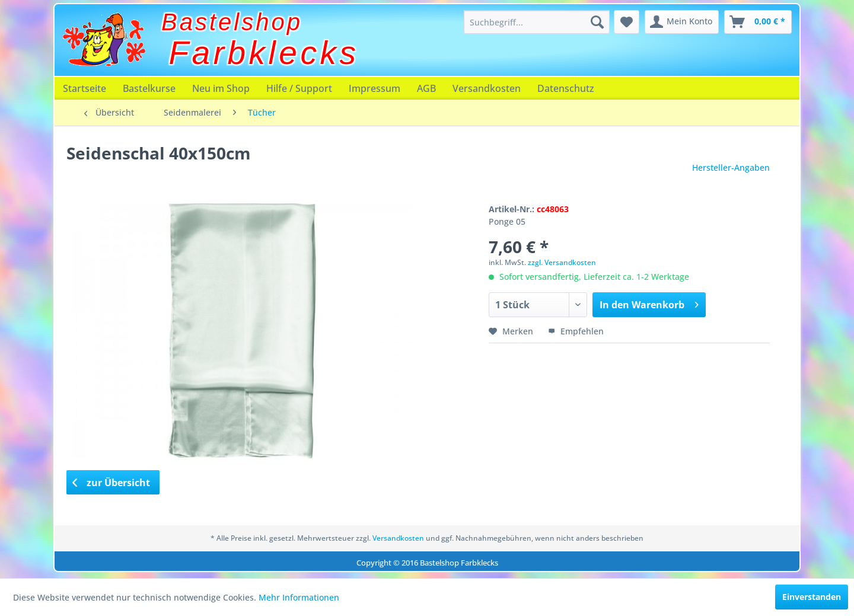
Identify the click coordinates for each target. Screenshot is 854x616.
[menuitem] (537, 22)
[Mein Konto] (682, 22)
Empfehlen (576, 331)
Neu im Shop (221, 88)
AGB (426, 88)
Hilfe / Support (299, 88)
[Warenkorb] (758, 22)
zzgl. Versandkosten (562, 262)
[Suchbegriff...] (537, 22)
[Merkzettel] (627, 22)
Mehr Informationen (299, 597)
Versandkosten (487, 88)
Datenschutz (566, 88)
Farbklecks (264, 53)
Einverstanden (812, 597)
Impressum (375, 88)
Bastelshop (232, 22)
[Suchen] (597, 22)
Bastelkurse (149, 88)
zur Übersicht (111, 483)
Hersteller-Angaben (731, 167)
